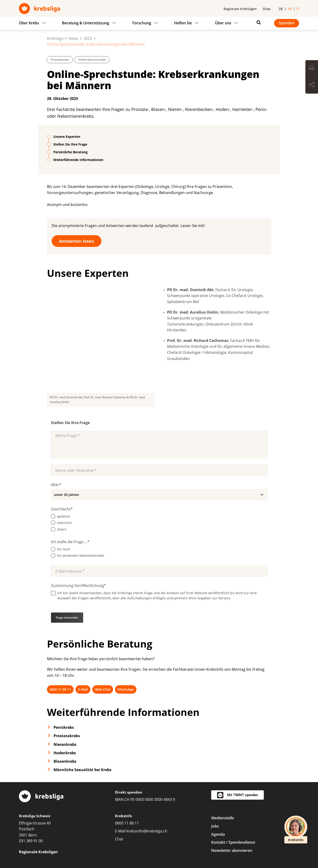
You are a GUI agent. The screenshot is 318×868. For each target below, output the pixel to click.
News (73, 38)
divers (62, 483)
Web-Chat (103, 644)
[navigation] (159, 23)
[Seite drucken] (312, 69)
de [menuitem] (281, 9)
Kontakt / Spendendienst (233, 797)
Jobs (215, 780)
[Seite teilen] (312, 85)
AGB (156, 848)
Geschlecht (62, 463)
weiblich (64, 471)
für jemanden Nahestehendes (81, 510)
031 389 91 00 (31, 795)
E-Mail (83, 644)
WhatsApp (126, 644)
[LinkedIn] (281, 828)
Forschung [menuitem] (142, 23)
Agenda (218, 788)
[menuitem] (34, 23)
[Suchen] (257, 22)
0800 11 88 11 (60, 644)
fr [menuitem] (290, 9)
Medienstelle (223, 772)
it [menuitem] (298, 9)
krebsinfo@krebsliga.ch (147, 785)
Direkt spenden (129, 747)
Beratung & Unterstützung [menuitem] (86, 23)
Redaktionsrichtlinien (221, 848)
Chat (119, 793)
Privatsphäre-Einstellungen (43, 848)
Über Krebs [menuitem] (29, 23)
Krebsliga (55, 38)
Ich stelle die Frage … (70, 496)
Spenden (287, 23)
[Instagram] (266, 828)
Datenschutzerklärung (124, 848)
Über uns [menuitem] (223, 23)
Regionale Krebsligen (240, 9)
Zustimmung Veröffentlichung (79, 540)
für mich (64, 504)
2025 (88, 38)
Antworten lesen (77, 241)
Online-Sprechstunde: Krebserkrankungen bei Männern (153, 80)
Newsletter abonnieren (232, 805)
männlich (64, 477)
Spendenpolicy (181, 848)
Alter (56, 439)
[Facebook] (250, 828)
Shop (267, 9)
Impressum (85, 848)
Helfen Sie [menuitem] (183, 23)
